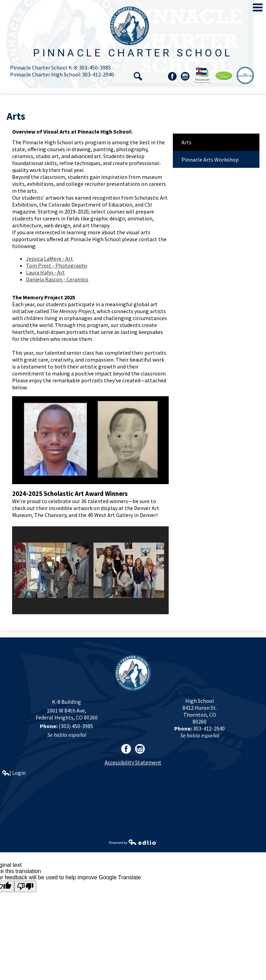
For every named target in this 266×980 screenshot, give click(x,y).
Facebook (172, 77)
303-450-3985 (95, 67)
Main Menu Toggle (258, 7)
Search (138, 76)
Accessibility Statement (133, 762)
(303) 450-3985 (76, 726)
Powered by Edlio (133, 842)
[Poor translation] (25, 886)
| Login (14, 773)
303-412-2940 (98, 74)
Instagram (185, 77)
